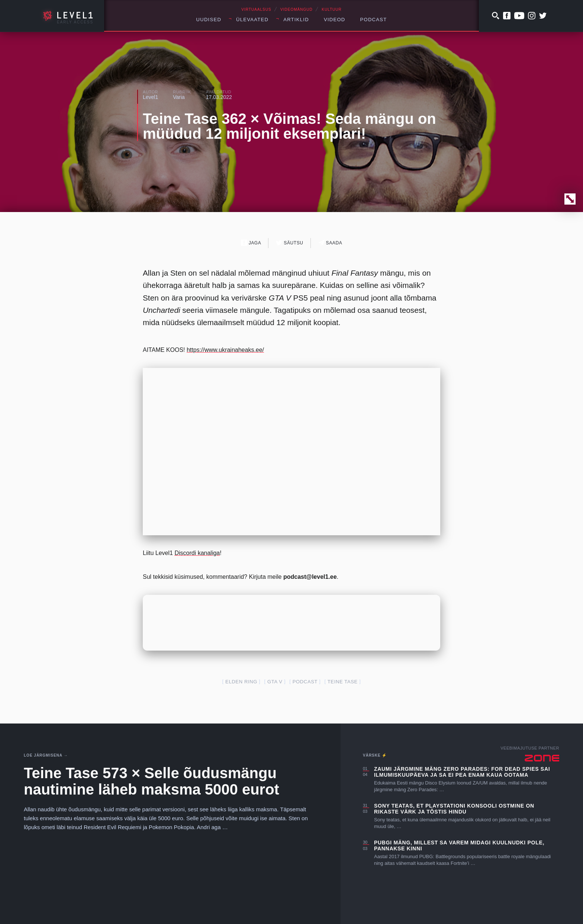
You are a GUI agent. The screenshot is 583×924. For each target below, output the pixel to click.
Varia (179, 97)
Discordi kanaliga (197, 553)
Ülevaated (252, 20)
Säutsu (289, 243)
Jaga (251, 243)
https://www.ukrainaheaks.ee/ (225, 350)
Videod (335, 20)
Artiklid (296, 20)
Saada (330, 243)
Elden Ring (241, 682)
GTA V (275, 682)
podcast (305, 682)
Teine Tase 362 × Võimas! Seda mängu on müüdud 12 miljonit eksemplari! (289, 126)
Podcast (374, 20)
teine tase (343, 682)
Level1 (150, 97)
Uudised (209, 20)
